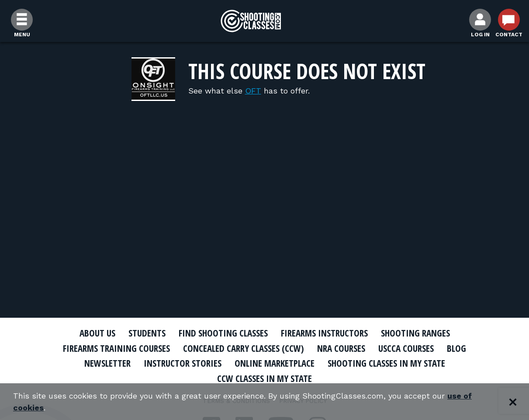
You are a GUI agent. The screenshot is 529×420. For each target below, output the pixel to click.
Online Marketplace (275, 363)
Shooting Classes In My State (386, 363)
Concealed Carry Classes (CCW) (244, 348)
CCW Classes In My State (264, 378)
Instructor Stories (183, 363)
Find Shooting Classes (223, 333)
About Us (97, 333)
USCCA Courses (406, 348)
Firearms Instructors (324, 333)
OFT (253, 91)
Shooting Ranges (415, 333)
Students (147, 333)
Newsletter (107, 363)
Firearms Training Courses (116, 348)
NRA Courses (341, 348)
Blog (456, 348)
